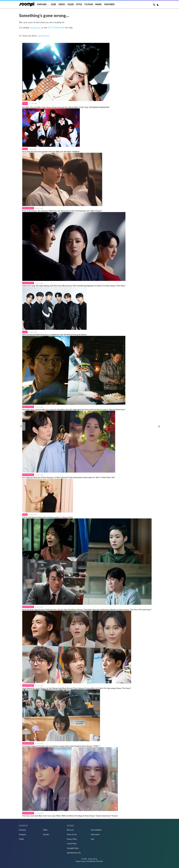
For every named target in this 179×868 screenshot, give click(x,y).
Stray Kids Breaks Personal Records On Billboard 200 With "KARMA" (51, 152)
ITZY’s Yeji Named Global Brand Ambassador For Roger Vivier (48, 517)
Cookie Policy (72, 844)
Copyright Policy (73, 848)
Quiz (53, 4)
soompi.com (35, 28)
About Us (70, 830)
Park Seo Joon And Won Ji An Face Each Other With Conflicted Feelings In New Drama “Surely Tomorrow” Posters (70, 816)
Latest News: (44, 36)
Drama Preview (28, 208)
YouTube (46, 834)
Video (62, 4)
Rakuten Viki (94, 861)
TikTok (45, 830)
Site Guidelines (96, 830)
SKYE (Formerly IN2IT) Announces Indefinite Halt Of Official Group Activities (54, 335)
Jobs (93, 839)
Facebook (22, 830)
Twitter (21, 839)
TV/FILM (89, 4)
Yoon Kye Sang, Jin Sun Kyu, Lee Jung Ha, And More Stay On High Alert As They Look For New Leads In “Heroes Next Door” (74, 409)
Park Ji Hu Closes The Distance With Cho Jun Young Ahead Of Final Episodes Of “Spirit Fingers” (62, 211)
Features (109, 4)
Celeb (71, 4)
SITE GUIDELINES (56, 28)
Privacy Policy (72, 839)
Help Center (95, 834)
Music (99, 4)
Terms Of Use (72, 834)
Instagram (23, 834)
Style (79, 4)
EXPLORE (42, 4)
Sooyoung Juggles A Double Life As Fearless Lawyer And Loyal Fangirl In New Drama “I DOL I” (61, 746)
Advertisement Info (74, 853)
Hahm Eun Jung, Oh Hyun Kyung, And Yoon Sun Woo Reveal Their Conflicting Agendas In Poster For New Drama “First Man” (74, 286)
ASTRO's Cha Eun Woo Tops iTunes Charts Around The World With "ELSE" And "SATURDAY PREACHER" (66, 107)
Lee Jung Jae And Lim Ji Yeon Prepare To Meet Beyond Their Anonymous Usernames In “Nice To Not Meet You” (69, 477)
